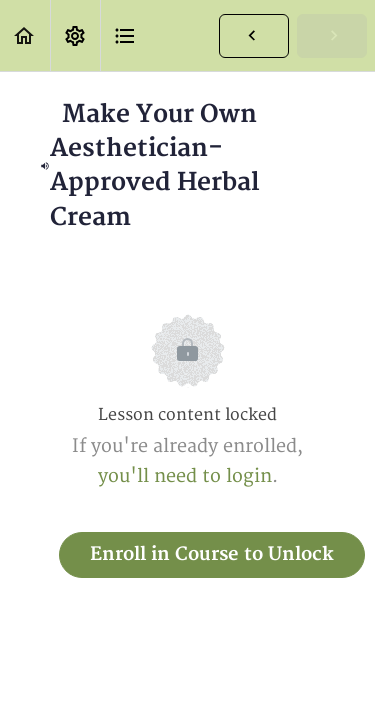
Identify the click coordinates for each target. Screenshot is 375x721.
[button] (25, 35)
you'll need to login (185, 476)
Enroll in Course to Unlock (212, 554)
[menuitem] (75, 35)
